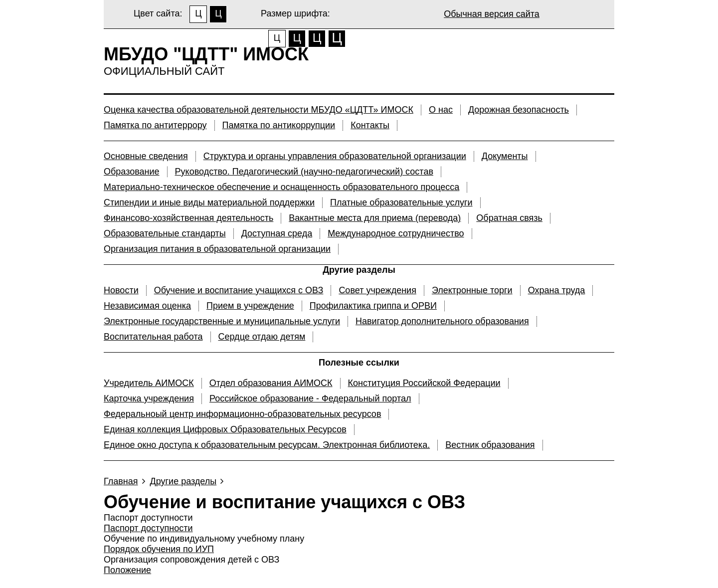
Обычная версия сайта (492, 14)
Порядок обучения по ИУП (159, 549)
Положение (127, 570)
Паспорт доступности (148, 528)
